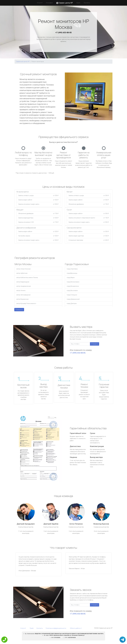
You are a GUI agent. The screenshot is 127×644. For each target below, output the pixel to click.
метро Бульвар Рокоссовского (26, 303)
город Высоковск (72, 291)
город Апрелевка (72, 269)
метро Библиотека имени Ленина (27, 278)
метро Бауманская (22, 299)
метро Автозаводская (23, 295)
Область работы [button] (75, 628)
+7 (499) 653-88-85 (64, 33)
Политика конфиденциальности (56, 628)
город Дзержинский (73, 299)
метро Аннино (21, 291)
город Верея (71, 278)
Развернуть (19, 310)
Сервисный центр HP (23, 62)
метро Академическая (24, 286)
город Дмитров (72, 303)
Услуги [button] (39, 3)
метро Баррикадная (23, 282)
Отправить (95, 344)
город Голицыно (72, 295)
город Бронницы (72, 273)
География (49, 3)
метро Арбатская (22, 273)
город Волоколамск (73, 282)
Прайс (78, 3)
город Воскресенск (73, 286)
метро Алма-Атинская (23, 269)
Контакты (87, 3)
